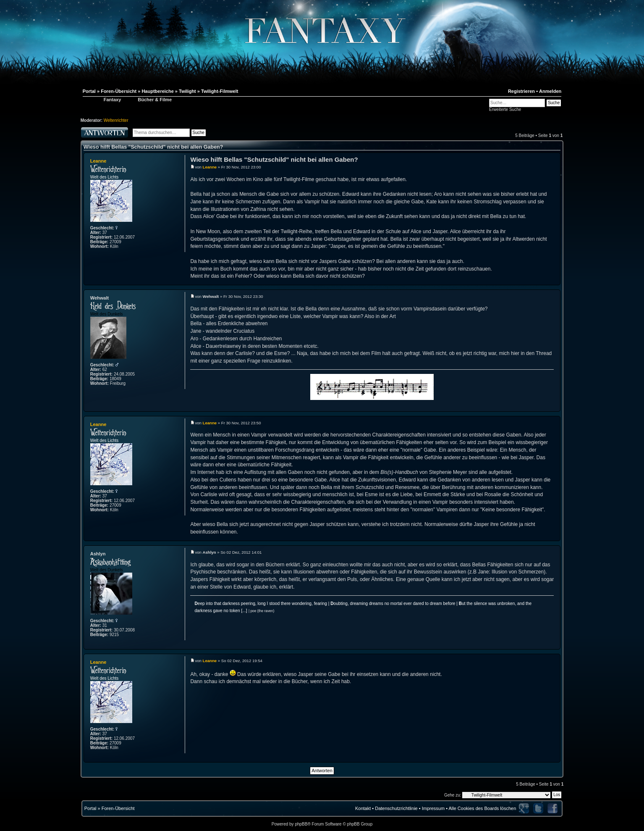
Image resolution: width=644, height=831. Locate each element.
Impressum (433, 808)
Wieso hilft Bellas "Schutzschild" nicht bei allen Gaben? (153, 147)
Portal (90, 808)
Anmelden (550, 91)
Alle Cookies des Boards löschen (482, 808)
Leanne (98, 161)
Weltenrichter (116, 120)
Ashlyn (98, 554)
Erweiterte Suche (505, 109)
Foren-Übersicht (118, 808)
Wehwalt (99, 298)
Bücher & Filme (155, 100)
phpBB (301, 824)
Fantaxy (113, 100)
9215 (114, 635)
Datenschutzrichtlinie (396, 808)
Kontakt (363, 808)
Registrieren (521, 91)
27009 (115, 242)
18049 (115, 379)
